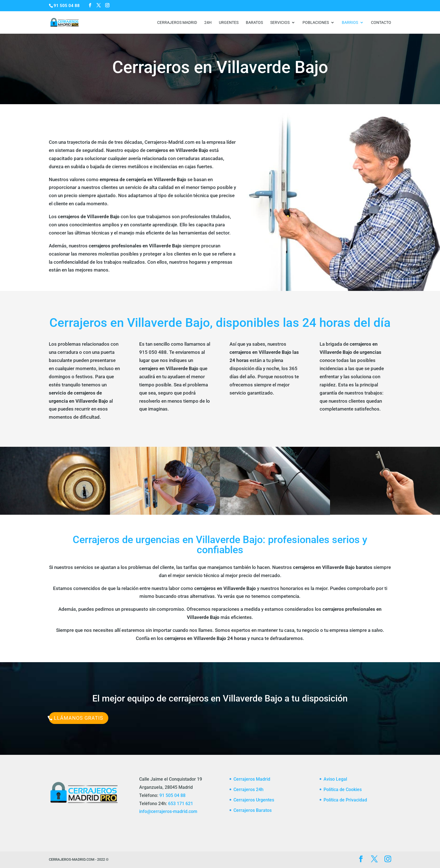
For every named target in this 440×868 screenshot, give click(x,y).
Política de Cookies (343, 790)
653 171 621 (181, 804)
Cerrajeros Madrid (177, 23)
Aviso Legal (335, 779)
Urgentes (229, 23)
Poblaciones (316, 23)
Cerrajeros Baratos (253, 810)
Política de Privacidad (345, 800)
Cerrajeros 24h (248, 790)
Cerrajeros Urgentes (254, 800)
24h (208, 23)
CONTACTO (381, 23)
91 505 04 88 (172, 795)
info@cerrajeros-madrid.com (168, 811)
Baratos (254, 23)
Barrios (350, 23)
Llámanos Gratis (79, 718)
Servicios (280, 23)
